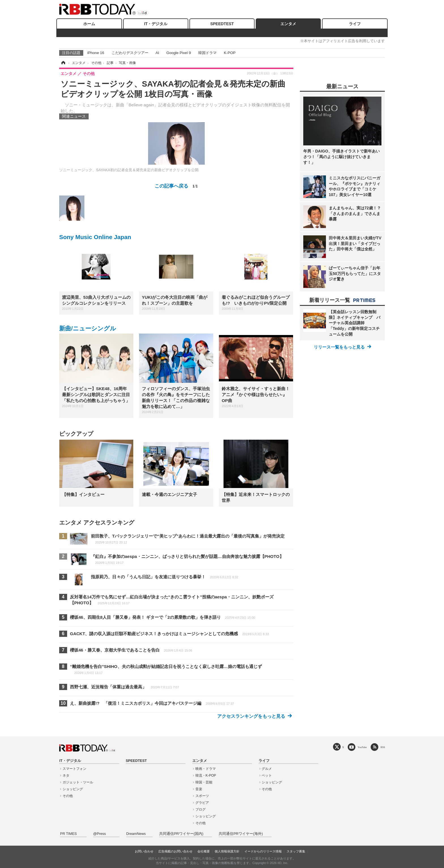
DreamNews (136, 834)
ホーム (89, 24)
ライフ (355, 24)
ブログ (200, 809)
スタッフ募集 (296, 851)
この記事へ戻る (176, 186)
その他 (68, 796)
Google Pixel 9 (179, 53)
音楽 (199, 789)
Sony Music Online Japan (95, 237)
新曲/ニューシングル (88, 328)
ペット (267, 775)
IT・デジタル (156, 24)
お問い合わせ (144, 851)
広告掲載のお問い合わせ (175, 851)
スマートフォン (74, 769)
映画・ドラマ (206, 769)
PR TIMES (68, 834)
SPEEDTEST (222, 24)
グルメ (267, 769)
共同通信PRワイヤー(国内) (181, 834)
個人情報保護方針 (227, 851)
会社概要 (204, 851)
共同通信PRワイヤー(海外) (241, 834)
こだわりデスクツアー (130, 53)
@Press (100, 834)
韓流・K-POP (206, 775)
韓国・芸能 (204, 782)
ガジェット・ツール (78, 782)
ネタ (66, 775)
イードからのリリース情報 (263, 851)
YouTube (362, 747)
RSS (383, 747)
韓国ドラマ (207, 53)
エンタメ (288, 24)
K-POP (230, 53)
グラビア (202, 803)
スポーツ (202, 796)
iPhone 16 (96, 53)
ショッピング (73, 789)
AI (157, 53)
